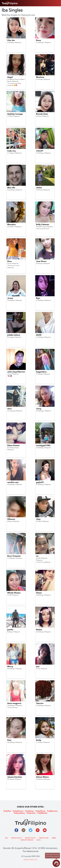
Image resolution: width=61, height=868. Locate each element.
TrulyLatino (31, 813)
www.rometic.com (31, 860)
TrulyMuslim (42, 813)
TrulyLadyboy (19, 813)
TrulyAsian (29, 811)
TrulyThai (7, 811)
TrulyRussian (52, 811)
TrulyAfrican (40, 811)
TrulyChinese (18, 811)
